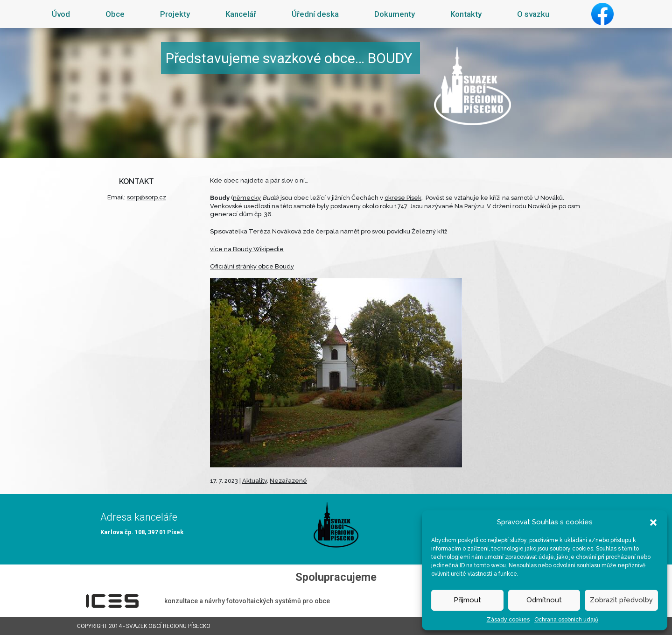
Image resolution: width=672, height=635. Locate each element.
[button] (653, 522)
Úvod (61, 14)
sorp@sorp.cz (147, 197)
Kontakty (466, 14)
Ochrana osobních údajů (566, 620)
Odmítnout (544, 600)
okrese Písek (403, 198)
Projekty (175, 14)
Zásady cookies (508, 620)
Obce (115, 14)
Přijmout (467, 600)
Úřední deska (315, 14)
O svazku (533, 14)
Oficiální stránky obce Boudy (252, 266)
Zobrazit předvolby (621, 600)
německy (247, 198)
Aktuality (255, 481)
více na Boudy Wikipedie (247, 249)
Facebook (602, 14)
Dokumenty (395, 14)
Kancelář (241, 14)
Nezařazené (288, 481)
